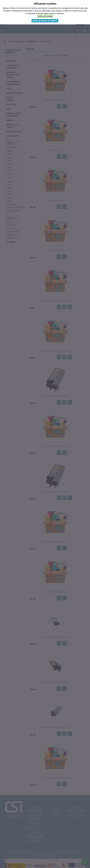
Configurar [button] (53, 21)
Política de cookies (45, 16)
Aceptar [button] (35, 21)
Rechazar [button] (44, 21)
